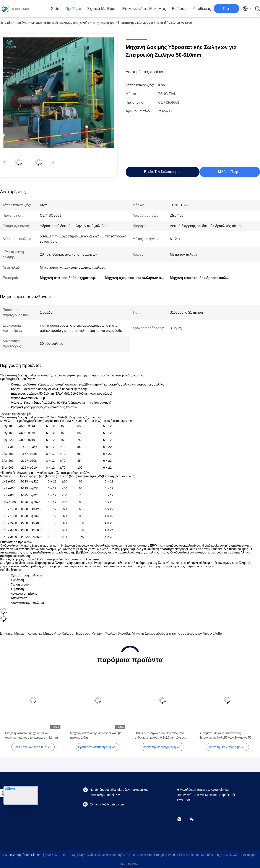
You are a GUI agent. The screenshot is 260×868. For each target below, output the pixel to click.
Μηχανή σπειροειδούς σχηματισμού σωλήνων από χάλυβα (177, 633)
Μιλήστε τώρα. (229, 172)
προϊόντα (73, 9)
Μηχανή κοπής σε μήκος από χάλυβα (44, 633)
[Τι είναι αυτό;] (182, 819)
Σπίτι (55, 9)
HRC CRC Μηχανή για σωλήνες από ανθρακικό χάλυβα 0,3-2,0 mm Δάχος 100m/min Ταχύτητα (160, 736)
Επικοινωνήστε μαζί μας (144, 9)
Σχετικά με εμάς (102, 9)
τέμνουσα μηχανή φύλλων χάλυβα (103, 633)
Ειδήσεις (179, 9)
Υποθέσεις (202, 9)
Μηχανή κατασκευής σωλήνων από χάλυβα (60, 23)
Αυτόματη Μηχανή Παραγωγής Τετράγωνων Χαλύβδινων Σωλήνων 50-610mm (226, 736)
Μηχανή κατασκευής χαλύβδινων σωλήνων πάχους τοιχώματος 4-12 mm (32, 735)
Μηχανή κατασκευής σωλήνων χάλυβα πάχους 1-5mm (96, 735)
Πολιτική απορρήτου (15, 855)
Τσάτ (227, 9)
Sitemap (37, 855)
